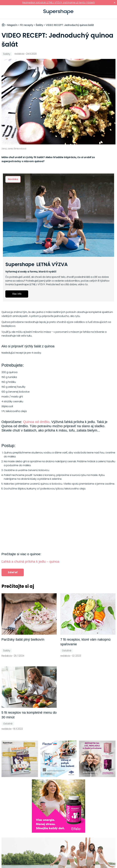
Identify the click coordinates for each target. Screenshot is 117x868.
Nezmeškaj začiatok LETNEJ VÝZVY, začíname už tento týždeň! (59, 3)
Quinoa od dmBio (36, 422)
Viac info (17, 294)
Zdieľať (13, 572)
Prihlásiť (110, 12)
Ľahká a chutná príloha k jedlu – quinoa (30, 562)
